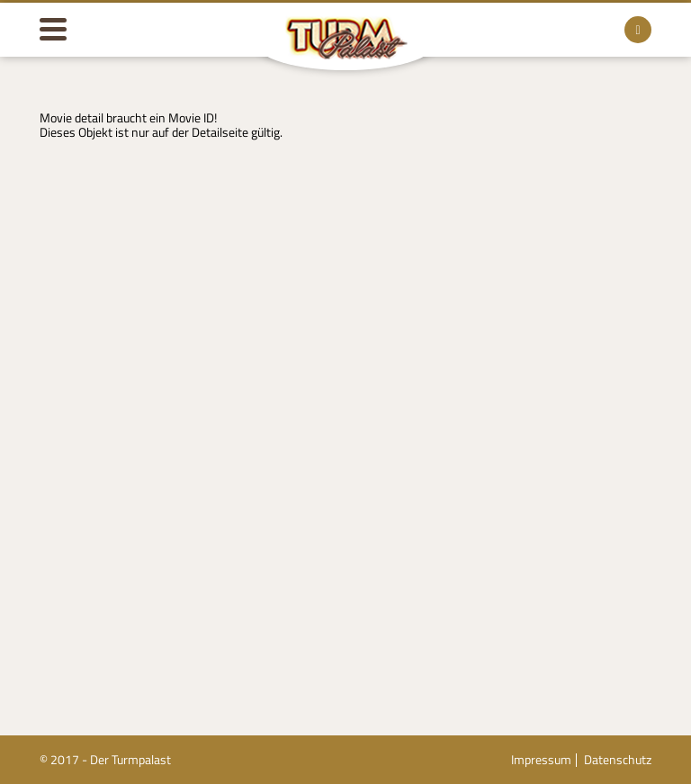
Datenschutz (618, 759)
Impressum (541, 759)
